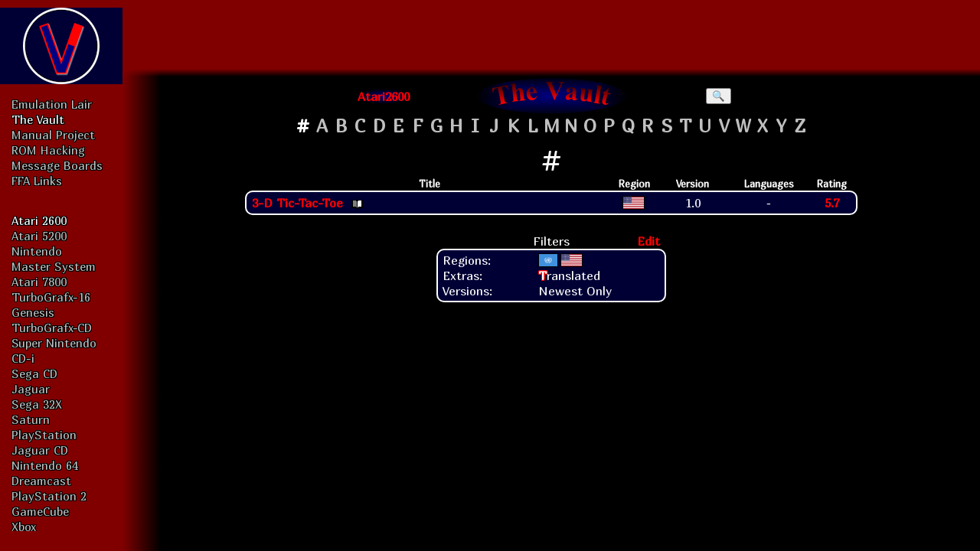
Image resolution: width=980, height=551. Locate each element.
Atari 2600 (39, 220)
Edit (648, 241)
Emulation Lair (52, 104)
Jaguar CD (40, 450)
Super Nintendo (54, 343)
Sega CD (34, 373)
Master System (54, 266)
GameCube (40, 511)
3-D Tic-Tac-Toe (297, 203)
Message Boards (57, 165)
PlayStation (44, 435)
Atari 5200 (39, 236)
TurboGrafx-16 (51, 297)
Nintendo (37, 251)
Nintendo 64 (45, 465)
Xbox (24, 527)
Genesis (33, 312)
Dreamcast (41, 481)
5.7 (832, 203)
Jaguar (31, 389)
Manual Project (53, 135)
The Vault (38, 119)
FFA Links (37, 181)
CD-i (23, 358)
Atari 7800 (39, 282)
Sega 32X (37, 404)
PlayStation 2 (49, 496)
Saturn (31, 419)
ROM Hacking (48, 150)
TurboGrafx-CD (52, 328)
